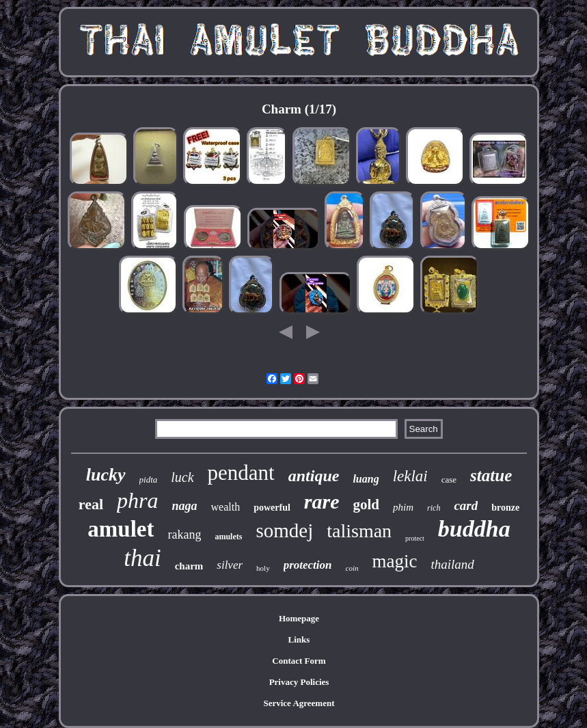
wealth (226, 507)
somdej (284, 530)
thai (142, 558)
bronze (505, 508)
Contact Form (299, 661)
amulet (121, 529)
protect (415, 538)
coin (352, 568)
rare (322, 501)
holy (263, 568)
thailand (452, 564)
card (466, 505)
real (91, 504)
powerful (272, 508)
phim (403, 507)
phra (137, 500)
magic (394, 561)
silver (230, 565)
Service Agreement (299, 703)
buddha (474, 529)
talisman (359, 531)
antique (314, 476)
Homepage (299, 618)
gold (367, 504)
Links (299, 639)
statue (491, 475)
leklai (410, 476)
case (449, 480)
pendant (241, 473)
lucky (106, 475)
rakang (184, 535)
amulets (228, 537)
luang (366, 479)
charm (189, 566)
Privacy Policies (299, 682)
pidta (149, 480)
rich (434, 508)
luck (182, 477)
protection (308, 565)
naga (185, 506)
